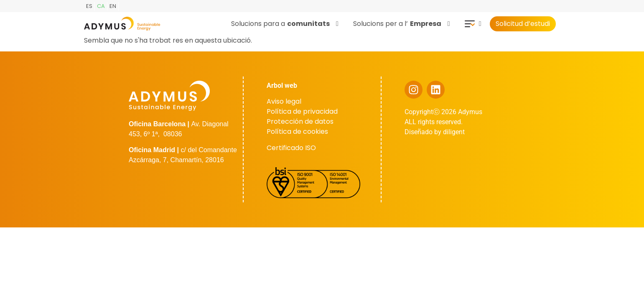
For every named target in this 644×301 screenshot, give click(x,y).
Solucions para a (285, 24)
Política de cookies (297, 131)
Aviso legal (284, 101)
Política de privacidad (302, 111)
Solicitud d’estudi (523, 24)
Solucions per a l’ (402, 24)
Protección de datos (300, 121)
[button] (286, 24)
